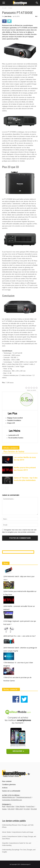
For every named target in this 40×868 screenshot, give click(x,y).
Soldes (4, 809)
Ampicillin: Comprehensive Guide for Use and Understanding (17, 844)
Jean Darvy (8, 16)
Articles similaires (11, 448)
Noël (4, 806)
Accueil (4, 8)
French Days (30, 806)
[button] (37, 3)
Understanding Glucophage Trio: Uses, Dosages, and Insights (19, 851)
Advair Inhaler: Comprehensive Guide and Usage (18, 832)
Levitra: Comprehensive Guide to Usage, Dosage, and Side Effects (19, 838)
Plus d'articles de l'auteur (14, 451)
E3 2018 (27, 809)
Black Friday (10, 806)
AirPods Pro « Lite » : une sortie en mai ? (22, 636)
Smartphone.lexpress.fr (24, 797)
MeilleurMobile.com (9, 797)
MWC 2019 (19, 809)
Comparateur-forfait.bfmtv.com (12, 800)
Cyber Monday (20, 806)
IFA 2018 (34, 809)
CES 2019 (11, 809)
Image (10, 8)
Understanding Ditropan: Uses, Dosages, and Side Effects (18, 826)
